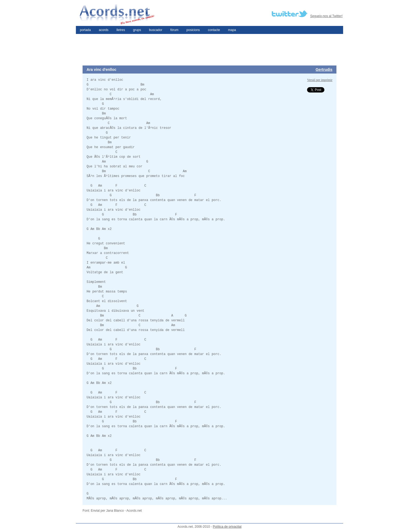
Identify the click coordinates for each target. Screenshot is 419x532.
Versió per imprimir (320, 80)
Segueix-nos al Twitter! (326, 16)
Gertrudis (324, 70)
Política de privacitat (227, 527)
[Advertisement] (210, 50)
